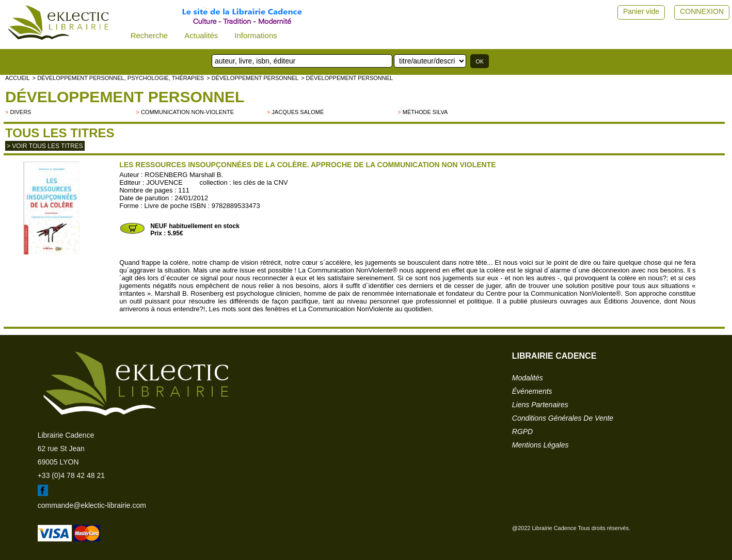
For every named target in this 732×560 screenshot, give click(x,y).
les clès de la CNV (261, 182)
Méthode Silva (425, 112)
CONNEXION (702, 11)
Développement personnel (125, 97)
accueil (18, 78)
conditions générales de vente (563, 418)
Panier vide (641, 11)
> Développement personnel (252, 78)
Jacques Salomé (298, 112)
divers (20, 112)
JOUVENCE (164, 182)
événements (532, 391)
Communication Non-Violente (187, 112)
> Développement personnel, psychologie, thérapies (118, 78)
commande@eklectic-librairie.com (92, 505)
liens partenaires (540, 405)
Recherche (149, 35)
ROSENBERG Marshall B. (184, 175)
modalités (528, 378)
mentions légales (540, 445)
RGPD (522, 431)
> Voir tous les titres (45, 146)
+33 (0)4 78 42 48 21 (71, 475)
